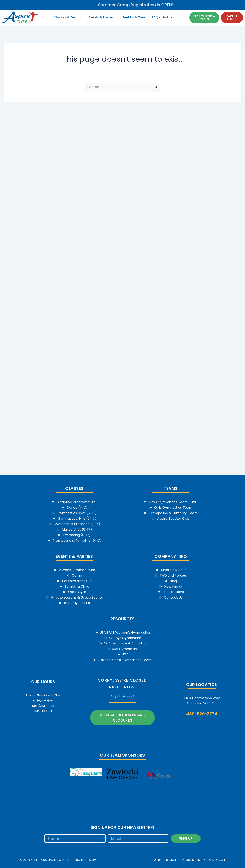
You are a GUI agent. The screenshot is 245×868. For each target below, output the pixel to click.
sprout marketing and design (203, 860)
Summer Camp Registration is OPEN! (185, 5)
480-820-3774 (202, 714)
